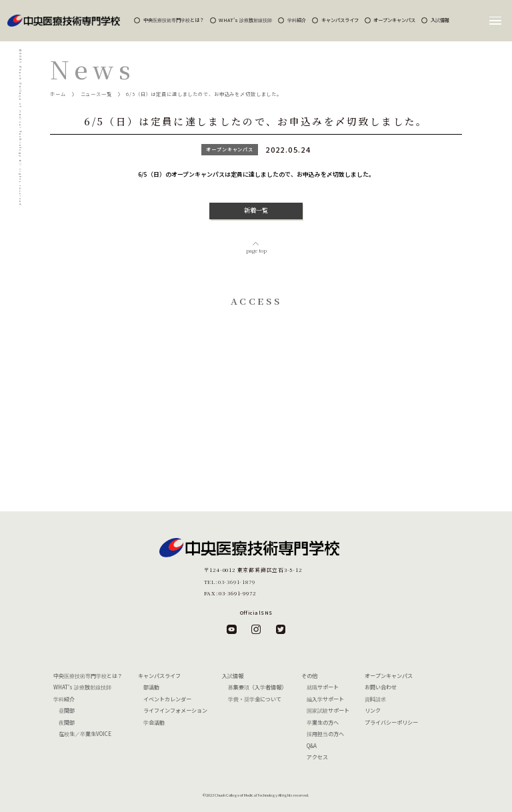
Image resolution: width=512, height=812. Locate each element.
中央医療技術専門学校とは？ (174, 20)
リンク (373, 710)
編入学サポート (325, 699)
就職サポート (323, 687)
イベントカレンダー (167, 699)
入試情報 (440, 20)
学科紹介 (297, 20)
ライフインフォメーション (175, 710)
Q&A (312, 746)
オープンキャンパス (394, 20)
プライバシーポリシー (391, 722)
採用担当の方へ (325, 734)
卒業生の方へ (323, 722)
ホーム (58, 94)
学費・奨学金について (255, 699)
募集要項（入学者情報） (257, 687)
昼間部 (67, 710)
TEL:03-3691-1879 (230, 582)
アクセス (317, 757)
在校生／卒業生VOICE (85, 734)
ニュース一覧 (96, 94)
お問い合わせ (381, 687)
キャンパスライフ (340, 20)
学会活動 (154, 722)
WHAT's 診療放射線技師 (245, 20)
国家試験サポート (328, 710)
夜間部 (67, 722)
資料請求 (375, 699)
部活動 (151, 687)
